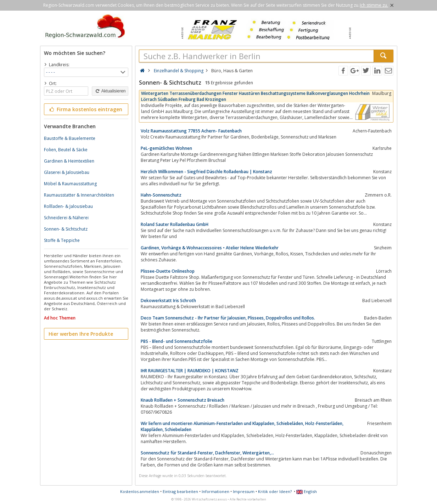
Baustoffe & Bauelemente (70, 138)
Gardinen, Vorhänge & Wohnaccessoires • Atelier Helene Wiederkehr (210, 248)
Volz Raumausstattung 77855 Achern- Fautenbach (191, 131)
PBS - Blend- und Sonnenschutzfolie (177, 341)
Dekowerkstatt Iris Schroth (168, 301)
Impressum (244, 491)
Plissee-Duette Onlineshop (168, 271)
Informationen (215, 491)
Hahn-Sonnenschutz (161, 195)
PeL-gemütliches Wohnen (166, 148)
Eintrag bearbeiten (180, 491)
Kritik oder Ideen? (275, 491)
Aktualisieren (110, 91)
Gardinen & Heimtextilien (69, 161)
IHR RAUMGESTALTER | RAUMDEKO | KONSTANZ (190, 371)
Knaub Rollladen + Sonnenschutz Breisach (183, 400)
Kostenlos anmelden (140, 491)
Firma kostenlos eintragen (86, 109)
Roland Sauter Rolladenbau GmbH (175, 224)
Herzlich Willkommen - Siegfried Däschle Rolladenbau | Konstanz (206, 172)
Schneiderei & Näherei (66, 218)
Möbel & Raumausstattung (70, 184)
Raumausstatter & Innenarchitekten (79, 195)
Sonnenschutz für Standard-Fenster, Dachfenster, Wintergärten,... (207, 453)
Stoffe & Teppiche (62, 240)
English (307, 491)
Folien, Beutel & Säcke (66, 150)
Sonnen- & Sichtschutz (66, 229)
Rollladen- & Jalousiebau (68, 206)
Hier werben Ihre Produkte (81, 334)
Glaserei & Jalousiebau (67, 172)
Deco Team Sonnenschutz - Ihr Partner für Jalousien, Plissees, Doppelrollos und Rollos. (228, 318)
